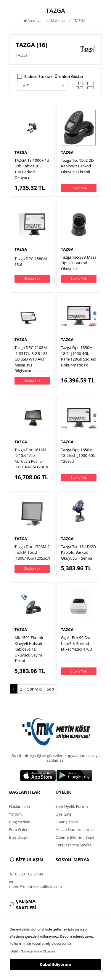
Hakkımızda (20, 806)
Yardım (16, 814)
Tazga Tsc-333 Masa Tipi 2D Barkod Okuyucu (79, 263)
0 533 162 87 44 (26, 874)
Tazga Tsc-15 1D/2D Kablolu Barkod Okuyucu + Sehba (79, 552)
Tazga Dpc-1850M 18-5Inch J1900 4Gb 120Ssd (78, 455)
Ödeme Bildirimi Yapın (76, 837)
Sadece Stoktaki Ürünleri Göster (54, 76)
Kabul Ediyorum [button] (55, 964)
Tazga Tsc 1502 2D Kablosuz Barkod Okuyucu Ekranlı (77, 166)
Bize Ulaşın (19, 837)
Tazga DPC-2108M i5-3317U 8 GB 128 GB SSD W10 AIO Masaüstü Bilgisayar (31, 359)
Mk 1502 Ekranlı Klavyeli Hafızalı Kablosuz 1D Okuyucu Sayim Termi (29, 649)
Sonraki (34, 689)
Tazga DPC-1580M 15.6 (31, 262)
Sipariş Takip (67, 822)
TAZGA (80, 21)
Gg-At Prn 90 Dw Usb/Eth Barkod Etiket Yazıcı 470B (77, 643)
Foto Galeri (19, 830)
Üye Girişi (64, 814)
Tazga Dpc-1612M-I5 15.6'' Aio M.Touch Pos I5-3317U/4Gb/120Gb (31, 458)
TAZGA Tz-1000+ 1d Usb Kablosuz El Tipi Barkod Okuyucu (32, 169)
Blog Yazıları (20, 822)
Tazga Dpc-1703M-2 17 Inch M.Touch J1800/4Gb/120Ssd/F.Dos (37, 552)
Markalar (58, 21)
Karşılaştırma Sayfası (74, 845)
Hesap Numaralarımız (75, 830)
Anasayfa (33, 21)
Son (50, 689)
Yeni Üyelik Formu (72, 806)
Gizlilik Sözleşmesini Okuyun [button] (33, 951)
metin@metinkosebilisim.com (32, 884)
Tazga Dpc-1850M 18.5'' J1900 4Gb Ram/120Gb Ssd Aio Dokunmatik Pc (79, 356)
